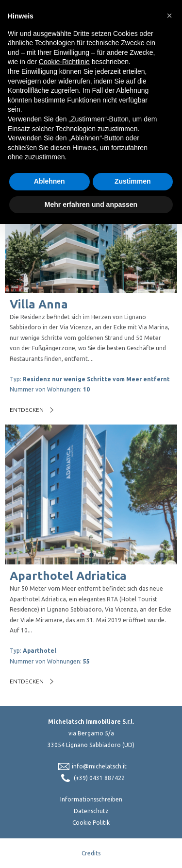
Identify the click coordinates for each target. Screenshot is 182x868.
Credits (91, 853)
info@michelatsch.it (99, 766)
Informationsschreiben (91, 799)
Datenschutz (91, 811)
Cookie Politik (91, 823)
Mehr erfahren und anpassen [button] (91, 204)
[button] (169, 16)
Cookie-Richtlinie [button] (64, 62)
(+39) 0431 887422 (99, 778)
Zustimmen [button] (133, 181)
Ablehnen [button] (50, 181)
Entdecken (27, 410)
